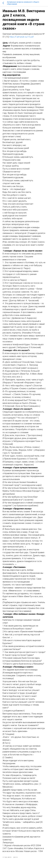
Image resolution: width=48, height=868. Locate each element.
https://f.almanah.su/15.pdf (22, 37)
